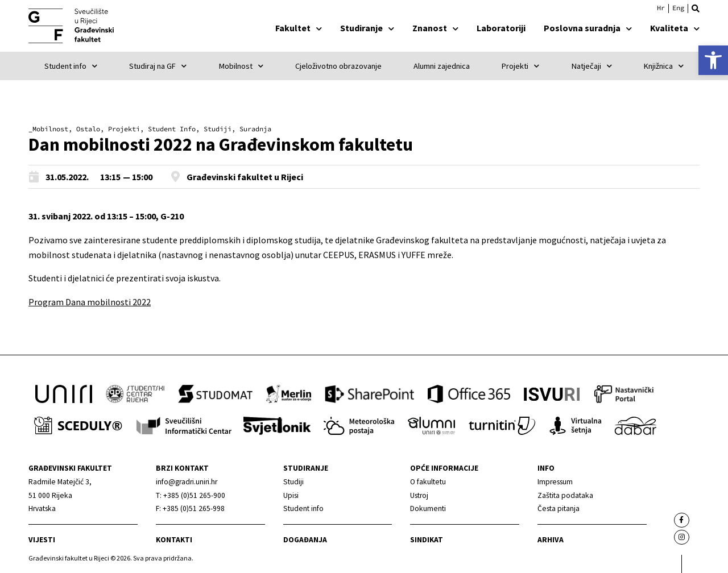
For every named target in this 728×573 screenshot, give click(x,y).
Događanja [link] (305, 540)
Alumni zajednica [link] (442, 66)
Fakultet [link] (299, 28)
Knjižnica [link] (664, 66)
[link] (713, 60)
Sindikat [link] (427, 540)
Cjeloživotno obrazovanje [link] (338, 66)
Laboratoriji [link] (501, 28)
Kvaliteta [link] (675, 28)
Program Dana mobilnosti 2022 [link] (90, 302)
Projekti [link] (520, 66)
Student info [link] (71, 66)
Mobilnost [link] (241, 66)
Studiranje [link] (367, 28)
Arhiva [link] (551, 540)
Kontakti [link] (174, 540)
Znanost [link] (435, 28)
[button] (696, 9)
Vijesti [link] (42, 540)
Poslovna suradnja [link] (588, 28)
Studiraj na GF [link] (158, 66)
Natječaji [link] (592, 66)
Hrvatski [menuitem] (661, 8)
